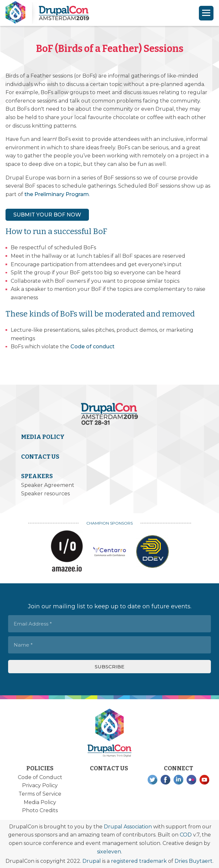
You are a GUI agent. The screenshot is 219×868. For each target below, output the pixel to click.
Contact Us (40, 457)
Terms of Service (40, 794)
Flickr (191, 780)
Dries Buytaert (194, 861)
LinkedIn (178, 780)
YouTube (204, 780)
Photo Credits (40, 810)
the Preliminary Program (57, 194)
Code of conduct (92, 347)
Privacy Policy (40, 785)
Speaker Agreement (48, 485)
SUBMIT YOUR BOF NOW (47, 215)
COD (186, 835)
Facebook (165, 780)
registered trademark (139, 861)
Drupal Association (128, 827)
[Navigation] (206, 13)
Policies (40, 768)
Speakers (37, 476)
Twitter (152, 780)
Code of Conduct (40, 777)
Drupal (92, 861)
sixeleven (109, 852)
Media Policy (43, 437)
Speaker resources (45, 494)
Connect (178, 768)
